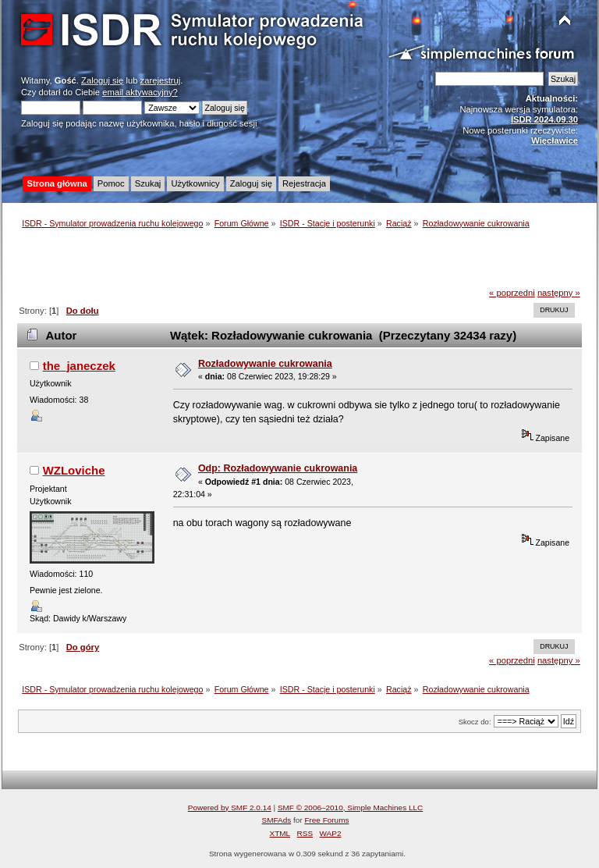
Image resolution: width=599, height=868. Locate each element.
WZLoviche (74, 470)
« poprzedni (512, 293)
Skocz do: (475, 722)
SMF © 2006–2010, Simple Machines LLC (350, 808)
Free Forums (326, 820)
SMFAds (277, 820)
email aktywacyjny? (140, 92)
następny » (559, 293)
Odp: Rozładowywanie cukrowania (278, 468)
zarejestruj (161, 80)
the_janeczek (79, 366)
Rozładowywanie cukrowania (265, 364)
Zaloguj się (102, 80)
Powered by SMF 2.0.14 (230, 808)
